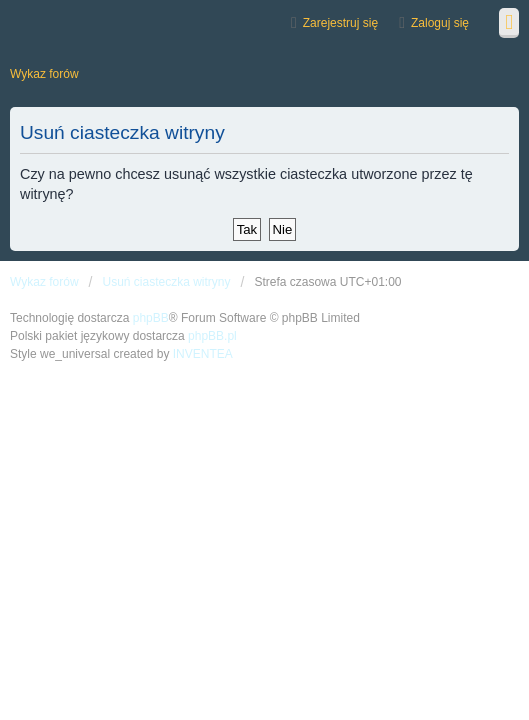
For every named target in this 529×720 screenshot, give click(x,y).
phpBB (151, 318)
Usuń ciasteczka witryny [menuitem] (166, 282)
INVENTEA (203, 354)
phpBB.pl (212, 336)
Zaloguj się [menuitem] (440, 23)
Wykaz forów (44, 282)
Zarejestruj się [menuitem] (340, 23)
